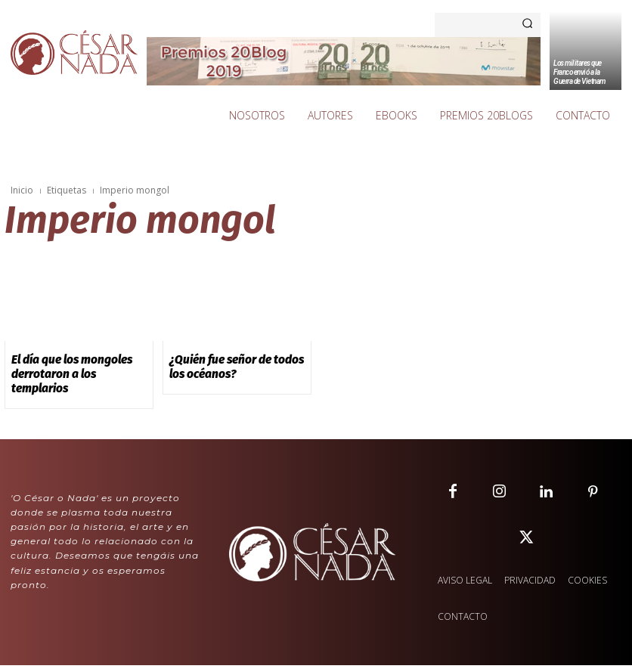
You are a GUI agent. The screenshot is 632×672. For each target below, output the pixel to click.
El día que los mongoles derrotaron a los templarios (78, 365)
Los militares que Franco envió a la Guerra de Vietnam (579, 72)
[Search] (527, 25)
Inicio (22, 190)
